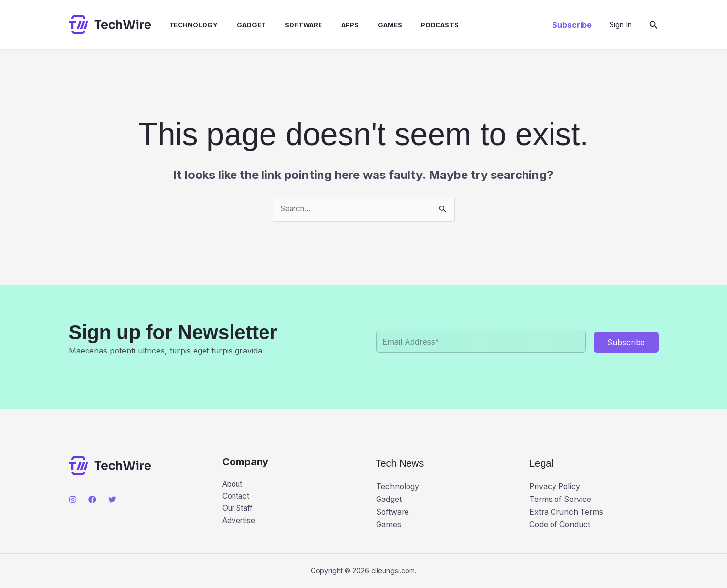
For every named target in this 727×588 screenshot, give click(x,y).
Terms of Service (562, 499)
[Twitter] (112, 500)
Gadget (240, 25)
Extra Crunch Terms (567, 512)
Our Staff (239, 510)
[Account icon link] (621, 25)
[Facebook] (92, 500)
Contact (237, 497)
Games (369, 25)
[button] (572, 25)
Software (289, 25)
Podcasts (416, 25)
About (234, 484)
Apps (332, 25)
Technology (186, 25)
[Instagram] (73, 500)
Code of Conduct (561, 525)
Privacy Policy (556, 487)
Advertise (240, 522)
